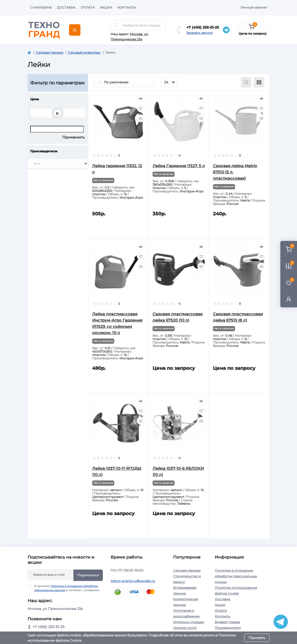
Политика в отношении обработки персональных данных (236, 576)
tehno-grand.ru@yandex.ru (133, 581)
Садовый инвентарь (84, 52)
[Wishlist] (141, 108)
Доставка (66, 7)
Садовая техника (50, 52)
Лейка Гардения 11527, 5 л (179, 166)
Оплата (88, 7)
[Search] (116, 25)
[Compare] (141, 118)
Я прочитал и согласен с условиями (67, 588)
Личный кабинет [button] (254, 7)
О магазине (41, 7)
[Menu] (75, 30)
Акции (106, 7)
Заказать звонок (200, 33)
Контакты (127, 7)
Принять (257, 638)
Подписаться (88, 575)
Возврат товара (227, 622)
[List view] (246, 82)
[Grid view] (259, 82)
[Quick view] (141, 98)
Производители (228, 628)
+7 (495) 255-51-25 (203, 27)
